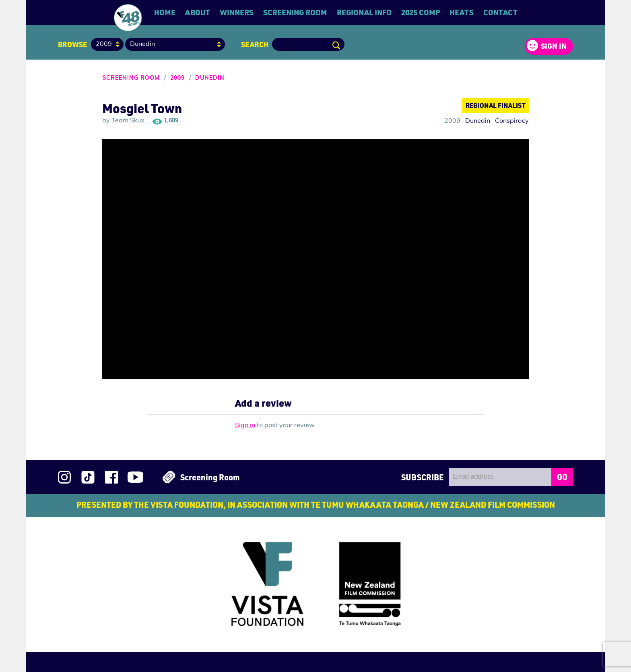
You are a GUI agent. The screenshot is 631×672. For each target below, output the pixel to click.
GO (562, 477)
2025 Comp (421, 12)
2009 (177, 78)
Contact (500, 12)
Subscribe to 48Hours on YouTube (135, 477)
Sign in (554, 46)
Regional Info (364, 12)
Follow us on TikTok (88, 477)
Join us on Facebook (111, 477)
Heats (462, 12)
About (198, 12)
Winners (237, 12)
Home (165, 12)
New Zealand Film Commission (379, 587)
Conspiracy (512, 121)
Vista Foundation (258, 585)
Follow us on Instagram (64, 477)
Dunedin (210, 78)
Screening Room (295, 12)
